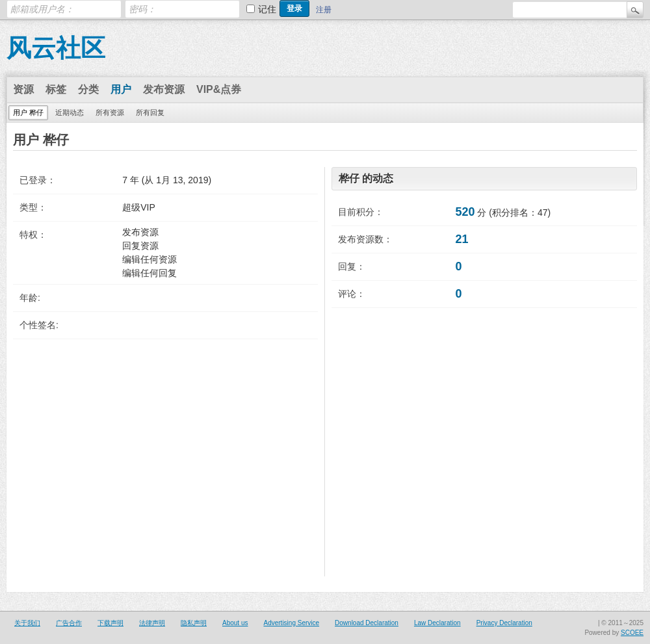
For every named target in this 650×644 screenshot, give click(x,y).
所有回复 (150, 112)
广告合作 (69, 623)
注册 (324, 10)
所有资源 (110, 112)
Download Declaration (367, 623)
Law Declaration (437, 623)
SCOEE (632, 633)
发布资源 (164, 89)
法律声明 (152, 623)
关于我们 (27, 623)
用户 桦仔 (28, 112)
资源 (23, 89)
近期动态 (70, 112)
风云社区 (56, 48)
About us (235, 623)
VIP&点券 (219, 89)
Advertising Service (291, 623)
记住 (267, 9)
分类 (88, 89)
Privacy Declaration (504, 623)
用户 (121, 89)
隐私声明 (194, 623)
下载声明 (110, 623)
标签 (56, 89)
